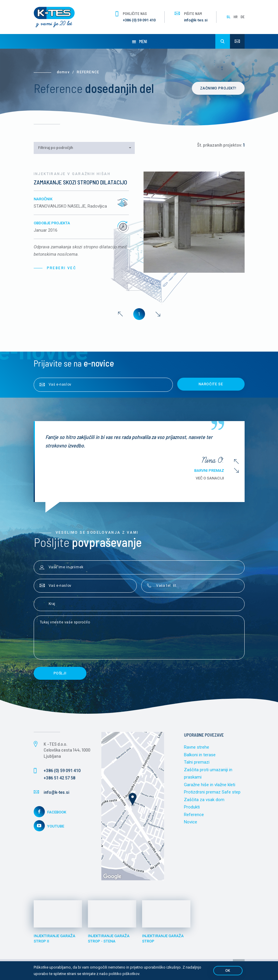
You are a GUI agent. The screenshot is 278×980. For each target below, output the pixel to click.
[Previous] (120, 314)
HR (236, 17)
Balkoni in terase (200, 755)
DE (243, 17)
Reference (194, 815)
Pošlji (60, 673)
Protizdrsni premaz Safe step (212, 792)
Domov (63, 72)
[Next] (158, 314)
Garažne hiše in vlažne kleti (210, 785)
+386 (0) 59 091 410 (139, 20)
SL (228, 17)
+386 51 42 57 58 (59, 778)
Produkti (192, 807)
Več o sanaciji (214, 478)
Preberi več (62, 268)
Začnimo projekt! (218, 88)
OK (228, 971)
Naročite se (211, 384)
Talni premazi (197, 762)
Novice (191, 822)
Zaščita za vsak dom (204, 800)
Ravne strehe (197, 747)
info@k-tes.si (196, 20)
